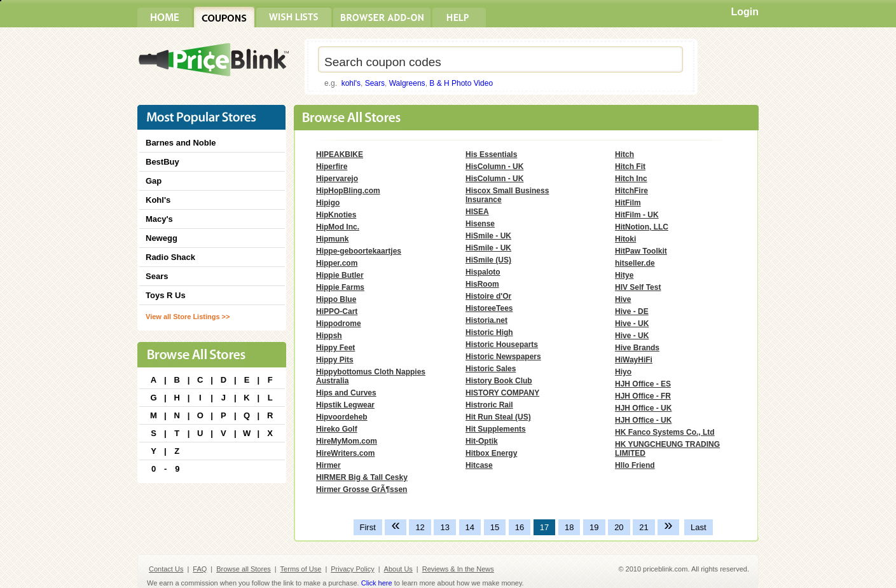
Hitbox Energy (491, 453)
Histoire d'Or (488, 296)
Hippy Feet (335, 348)
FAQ (200, 569)
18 (569, 527)
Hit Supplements (496, 429)
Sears (375, 83)
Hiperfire (332, 167)
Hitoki (625, 239)
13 (445, 527)
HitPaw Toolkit (641, 251)
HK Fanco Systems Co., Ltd (665, 432)
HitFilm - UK (637, 215)
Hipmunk (332, 239)
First (368, 527)
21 (644, 527)
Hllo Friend (635, 465)
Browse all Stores (244, 569)
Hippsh (329, 336)
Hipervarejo (337, 179)
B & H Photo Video (461, 83)
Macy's (159, 219)
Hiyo (623, 372)
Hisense (480, 224)
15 (495, 527)
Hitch (624, 154)
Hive (623, 299)
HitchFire (631, 191)
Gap (154, 181)
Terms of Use (301, 569)
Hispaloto (483, 272)
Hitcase (479, 465)
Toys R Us (166, 295)
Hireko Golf (337, 429)
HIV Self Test (638, 287)
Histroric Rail (489, 405)
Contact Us (166, 569)
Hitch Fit (630, 167)
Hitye (624, 275)
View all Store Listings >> (188, 317)
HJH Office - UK (643, 408)
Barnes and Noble (181, 143)
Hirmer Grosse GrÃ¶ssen (362, 489)
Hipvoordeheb (342, 417)
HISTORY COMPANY (502, 393)
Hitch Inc (631, 179)
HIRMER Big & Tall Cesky (362, 477)
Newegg (162, 238)
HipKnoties (336, 215)
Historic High (489, 332)
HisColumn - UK (494, 167)
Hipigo (328, 203)
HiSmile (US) (488, 260)
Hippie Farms (340, 287)
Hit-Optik (482, 441)
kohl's (351, 83)
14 (470, 527)
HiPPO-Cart (337, 311)
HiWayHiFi (634, 360)
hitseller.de (635, 263)
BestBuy (162, 162)
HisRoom (482, 284)
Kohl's (158, 200)
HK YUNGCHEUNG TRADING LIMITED (667, 449)
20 (619, 527)
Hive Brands (637, 348)
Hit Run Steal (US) (498, 417)
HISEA (477, 212)
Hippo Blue (336, 299)
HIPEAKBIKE (340, 154)
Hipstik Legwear (345, 405)
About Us (398, 569)
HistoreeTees (489, 308)
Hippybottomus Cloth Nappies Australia (371, 376)
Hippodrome (339, 324)
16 (520, 527)
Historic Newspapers (503, 357)
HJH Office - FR (643, 396)
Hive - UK (632, 324)
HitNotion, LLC (642, 227)
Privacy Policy (352, 569)
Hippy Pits (335, 360)
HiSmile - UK (488, 236)
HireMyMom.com (347, 441)
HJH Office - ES (643, 384)
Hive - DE (632, 311)
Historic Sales (491, 369)
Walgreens (407, 83)
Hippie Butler (340, 275)
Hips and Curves (346, 393)
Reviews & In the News (458, 569)
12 (420, 527)
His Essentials (491, 154)
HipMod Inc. (338, 227)
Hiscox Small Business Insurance (507, 195)
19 (594, 527)
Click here (377, 583)
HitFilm (628, 203)
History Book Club (499, 381)
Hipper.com (337, 263)
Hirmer (328, 465)
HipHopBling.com (348, 191)
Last (699, 527)
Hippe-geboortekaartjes (359, 251)
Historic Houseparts (502, 345)
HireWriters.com (345, 453)
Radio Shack (170, 257)
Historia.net (486, 320)
